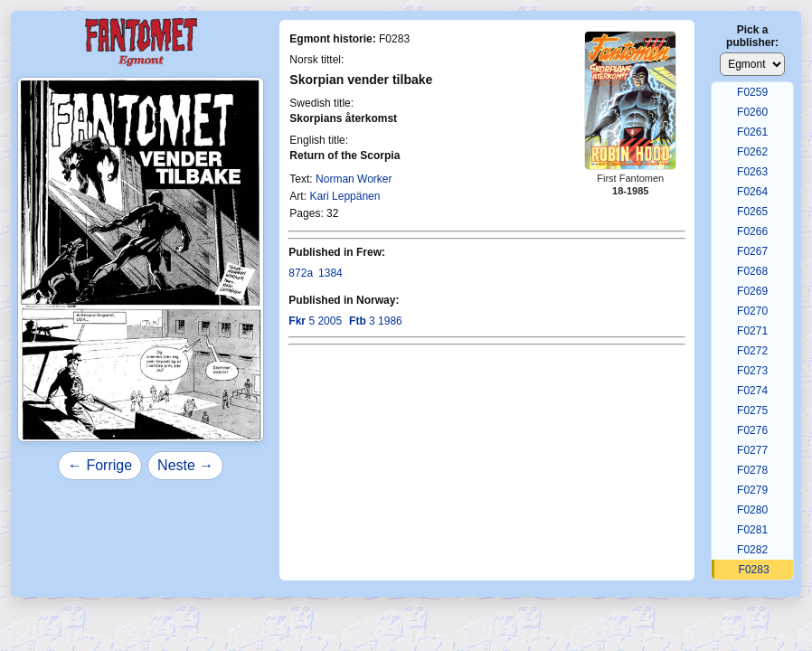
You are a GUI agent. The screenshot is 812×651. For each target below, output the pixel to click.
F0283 (754, 570)
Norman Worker (354, 179)
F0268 (752, 271)
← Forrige (100, 465)
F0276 (752, 430)
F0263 (752, 172)
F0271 (752, 331)
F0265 (752, 212)
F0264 (752, 192)
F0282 (752, 550)
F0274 (752, 391)
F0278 (752, 470)
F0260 (752, 112)
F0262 (752, 152)
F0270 (752, 311)
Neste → (185, 465)
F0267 (752, 251)
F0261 (752, 132)
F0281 (752, 530)
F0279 (752, 490)
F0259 (752, 92)
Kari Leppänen (345, 196)
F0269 (752, 291)
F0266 (752, 231)
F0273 (752, 371)
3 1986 (376, 321)
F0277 (752, 450)
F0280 (752, 510)
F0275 (752, 410)
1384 (330, 273)
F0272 (752, 351)
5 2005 (315, 321)
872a (301, 273)
